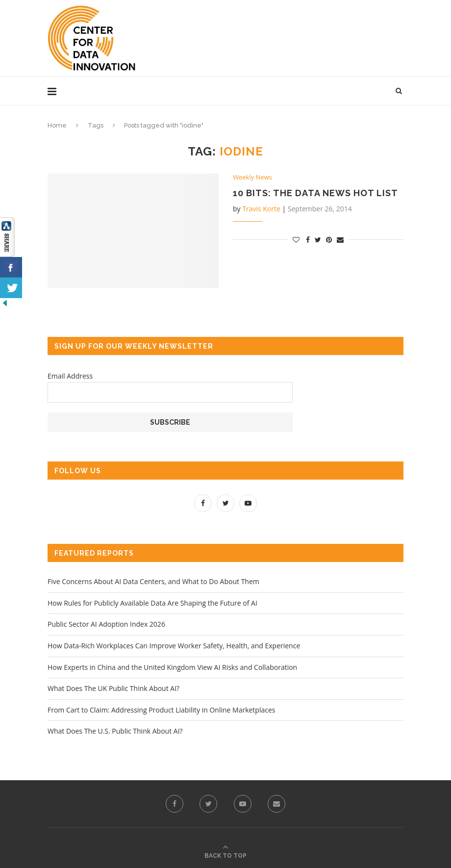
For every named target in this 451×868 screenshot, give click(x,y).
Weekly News (252, 178)
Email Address (70, 376)
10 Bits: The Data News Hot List (315, 193)
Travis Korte (261, 209)
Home (57, 125)
